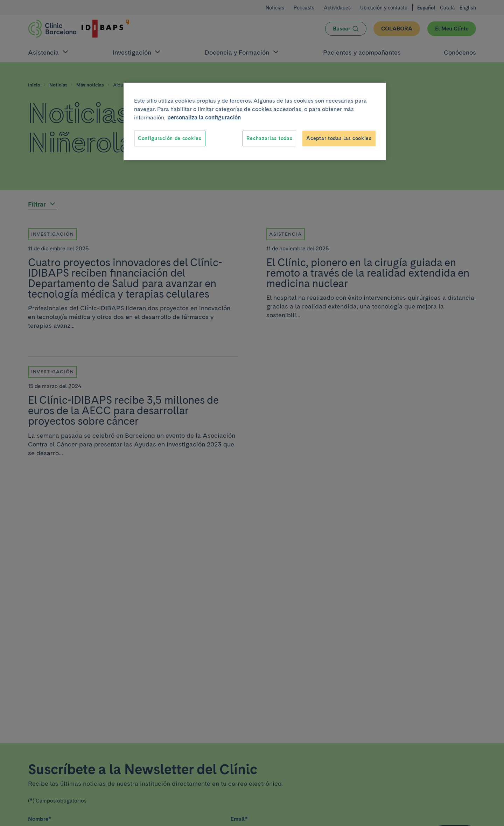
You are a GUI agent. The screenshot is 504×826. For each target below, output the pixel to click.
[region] (255, 122)
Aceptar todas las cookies (339, 138)
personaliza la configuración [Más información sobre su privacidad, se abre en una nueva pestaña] (204, 117)
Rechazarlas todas (269, 138)
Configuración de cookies (170, 138)
